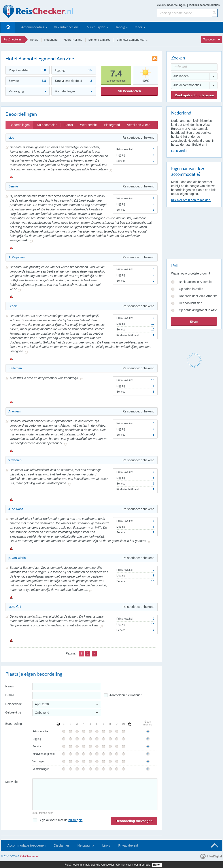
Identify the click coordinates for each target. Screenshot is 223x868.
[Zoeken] (215, 13)
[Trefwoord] (194, 67)
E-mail (10, 695)
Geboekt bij (13, 712)
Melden (11, 177)
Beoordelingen (20, 125)
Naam (9, 686)
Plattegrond (112, 125)
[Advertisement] (194, 232)
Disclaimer (61, 845)
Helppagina (86, 845)
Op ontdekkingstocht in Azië (198, 310)
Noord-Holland (73, 40)
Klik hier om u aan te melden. (191, 200)
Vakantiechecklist (67, 27)
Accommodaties (33, 27)
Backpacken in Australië (195, 282)
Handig (120, 27)
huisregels (76, 820)
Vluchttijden (96, 27)
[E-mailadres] (67, 695)
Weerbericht (88, 125)
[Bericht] (95, 794)
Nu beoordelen (129, 91)
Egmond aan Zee (99, 40)
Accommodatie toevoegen (26, 845)
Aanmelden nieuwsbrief (125, 695)
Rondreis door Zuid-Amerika (198, 296)
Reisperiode (14, 704)
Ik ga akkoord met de (60, 820)
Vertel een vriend (139, 125)
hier (123, 865)
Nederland (51, 40)
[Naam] (67, 687)
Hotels (34, 40)
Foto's (69, 125)
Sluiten (157, 865)
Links (106, 845)
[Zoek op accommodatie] (185, 13)
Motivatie (11, 782)
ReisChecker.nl (12, 40)
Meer (138, 27)
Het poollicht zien (191, 303)
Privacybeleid (128, 845)
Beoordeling (14, 724)
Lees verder (179, 151)
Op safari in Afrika (191, 289)
